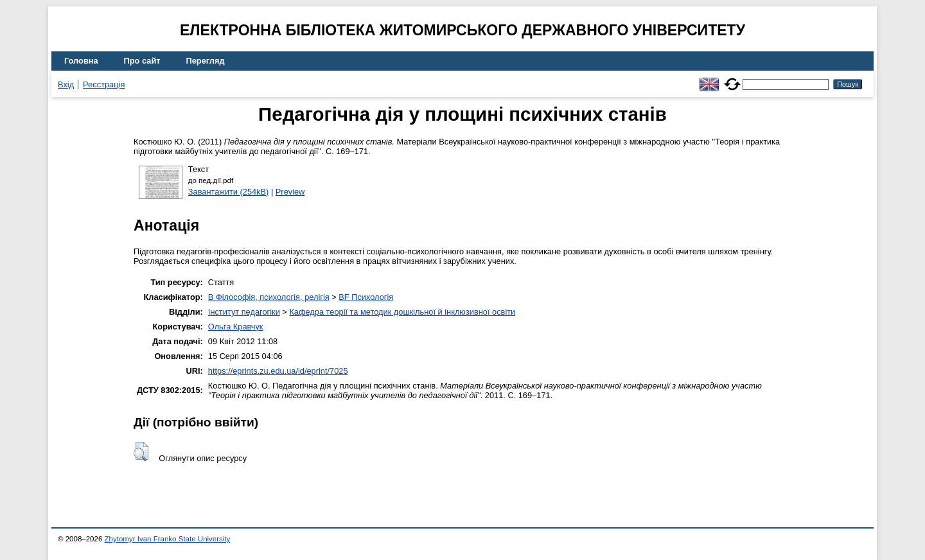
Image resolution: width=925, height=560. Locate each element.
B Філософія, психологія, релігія (269, 297)
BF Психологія (366, 297)
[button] (141, 451)
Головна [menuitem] (81, 61)
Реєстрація (104, 84)
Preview (290, 192)
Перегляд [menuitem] (206, 61)
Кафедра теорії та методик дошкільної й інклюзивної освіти (402, 312)
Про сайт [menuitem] (142, 61)
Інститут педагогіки (244, 312)
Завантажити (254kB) (229, 192)
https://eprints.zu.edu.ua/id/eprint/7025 (278, 371)
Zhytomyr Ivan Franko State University (168, 539)
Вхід (66, 84)
